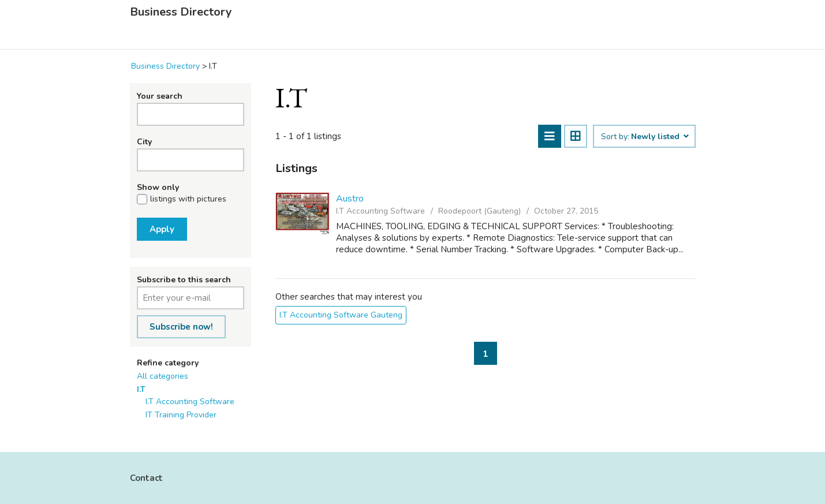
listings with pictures (188, 199)
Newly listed (659, 137)
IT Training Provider (181, 415)
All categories (163, 376)
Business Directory (181, 12)
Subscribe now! (181, 327)
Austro (350, 199)
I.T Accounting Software (190, 402)
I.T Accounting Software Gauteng (341, 315)
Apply (162, 229)
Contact (146, 478)
